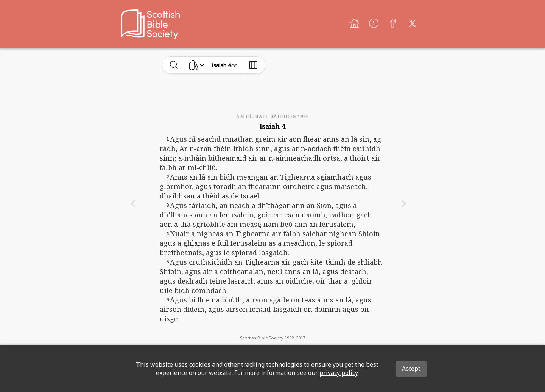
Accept (411, 369)
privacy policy (339, 373)
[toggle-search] (174, 65)
